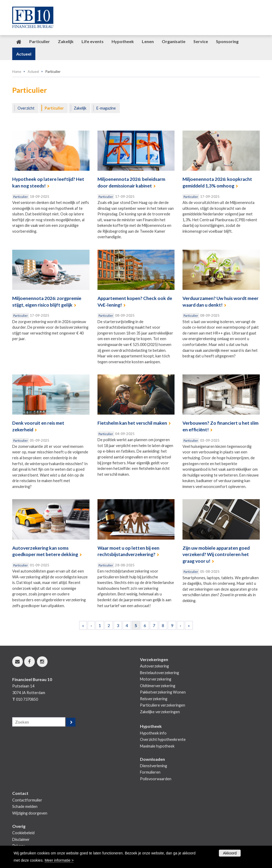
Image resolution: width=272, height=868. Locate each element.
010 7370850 (27, 699)
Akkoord (230, 853)
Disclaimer (21, 839)
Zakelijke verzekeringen (160, 712)
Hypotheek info (153, 733)
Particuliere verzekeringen (163, 705)
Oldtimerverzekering (158, 686)
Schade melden (25, 806)
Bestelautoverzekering (160, 673)
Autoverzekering (154, 666)
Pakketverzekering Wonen (163, 692)
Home (17, 72)
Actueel (33, 72)
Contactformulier (27, 800)
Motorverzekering (156, 679)
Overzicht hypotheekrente (163, 739)
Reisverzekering (154, 699)
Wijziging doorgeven (30, 813)
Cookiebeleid (23, 833)
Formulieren (150, 772)
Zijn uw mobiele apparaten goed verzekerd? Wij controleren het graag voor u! (216, 554)
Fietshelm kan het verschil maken (132, 423)
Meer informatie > (59, 860)
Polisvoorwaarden (156, 779)
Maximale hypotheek (157, 746)
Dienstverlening (154, 766)
